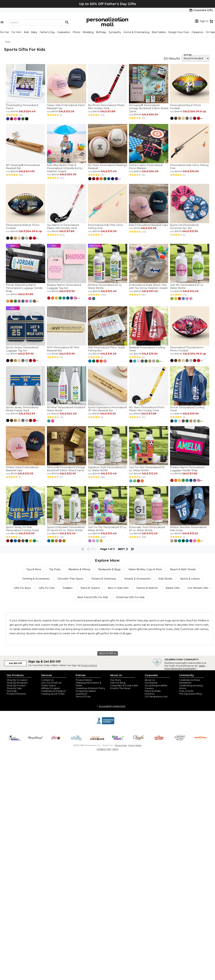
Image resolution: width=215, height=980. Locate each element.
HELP (115, 749)
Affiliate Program (51, 688)
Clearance (197, 32)
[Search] (39, 22)
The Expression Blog (190, 694)
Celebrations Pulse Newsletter (190, 681)
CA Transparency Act (156, 696)
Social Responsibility (156, 685)
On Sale (210, 32)
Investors (150, 694)
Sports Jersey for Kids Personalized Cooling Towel (22, 529)
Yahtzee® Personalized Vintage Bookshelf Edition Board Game (66, 469)
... (201, 118)
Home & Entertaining (136, 32)
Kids (26, 32)
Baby (34, 32)
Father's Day (47, 32)
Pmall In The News (120, 688)
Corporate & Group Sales (124, 685)
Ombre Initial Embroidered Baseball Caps (22, 469)
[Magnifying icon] (67, 22)
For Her (5, 32)
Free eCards (186, 691)
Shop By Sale (14, 688)
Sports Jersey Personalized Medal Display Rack (22, 409)
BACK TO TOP (108, 653)
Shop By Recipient (17, 683)
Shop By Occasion (17, 680)
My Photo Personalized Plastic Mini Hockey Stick (106, 107)
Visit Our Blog (118, 683)
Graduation (64, 32)
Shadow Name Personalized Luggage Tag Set (64, 286)
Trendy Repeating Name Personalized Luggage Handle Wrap (24, 288)
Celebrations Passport (54, 691)
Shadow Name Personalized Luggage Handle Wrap (187, 469)
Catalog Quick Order (53, 694)
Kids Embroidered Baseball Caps (148, 225)
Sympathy (115, 32)
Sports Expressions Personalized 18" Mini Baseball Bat (107, 409)
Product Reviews (16, 694)
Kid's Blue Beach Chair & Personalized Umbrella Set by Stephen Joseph (65, 168)
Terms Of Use (83, 696)
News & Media (153, 691)
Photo (77, 32)
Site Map (12, 691)
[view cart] (212, 21)
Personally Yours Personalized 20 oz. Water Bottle (147, 529)
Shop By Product (16, 685)
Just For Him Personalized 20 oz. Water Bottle (147, 469)
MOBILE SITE (104, 749)
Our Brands (151, 683)
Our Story (116, 680)
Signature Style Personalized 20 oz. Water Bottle (107, 469)
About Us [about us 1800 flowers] (150, 680)
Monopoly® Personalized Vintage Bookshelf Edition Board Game (149, 108)
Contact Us (47, 680)
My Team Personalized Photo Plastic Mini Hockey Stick (147, 409)
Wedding (88, 32)
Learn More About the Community (185, 667)
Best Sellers (159, 32)
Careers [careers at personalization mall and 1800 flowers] (149, 688)
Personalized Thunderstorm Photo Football (187, 349)
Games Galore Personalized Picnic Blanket (146, 167)
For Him (16, 32)
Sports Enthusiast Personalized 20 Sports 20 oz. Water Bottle (66, 529)
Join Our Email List (51, 683)
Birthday (101, 32)
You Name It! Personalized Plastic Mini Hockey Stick (63, 227)
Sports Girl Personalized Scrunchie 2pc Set (184, 227)
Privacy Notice (89, 665)
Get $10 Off (15, 663)
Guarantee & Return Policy (90, 688)
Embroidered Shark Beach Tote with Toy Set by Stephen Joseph (148, 286)
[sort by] (196, 58)
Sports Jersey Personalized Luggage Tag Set (22, 349)
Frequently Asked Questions (86, 692)
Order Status (48, 685)
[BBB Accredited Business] (105, 724)
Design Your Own (179, 32)
